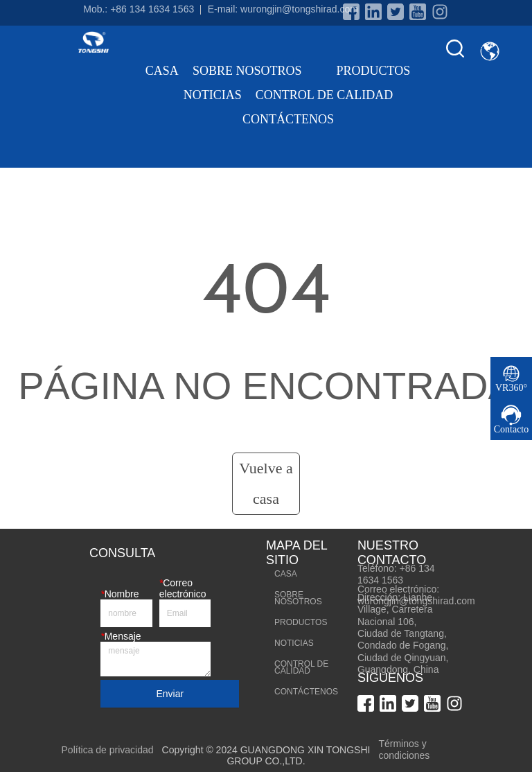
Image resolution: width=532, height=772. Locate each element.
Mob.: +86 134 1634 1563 (139, 9)
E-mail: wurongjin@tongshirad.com (283, 9)
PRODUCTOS (383, 71)
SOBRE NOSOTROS (258, 71)
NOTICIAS (213, 95)
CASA (162, 71)
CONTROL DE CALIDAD (324, 95)
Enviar (170, 694)
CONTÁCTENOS (288, 119)
